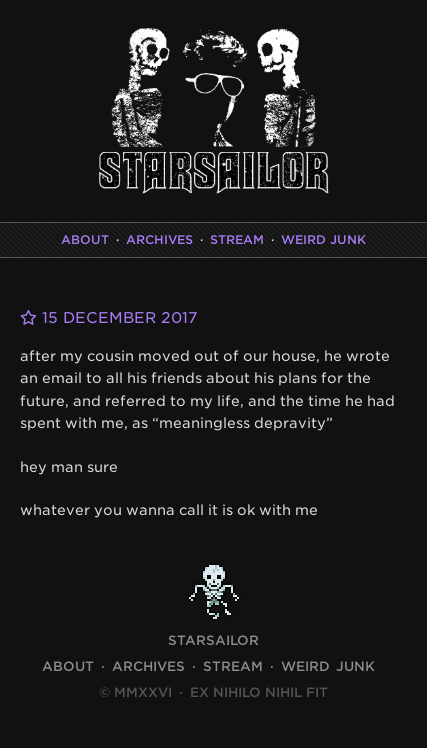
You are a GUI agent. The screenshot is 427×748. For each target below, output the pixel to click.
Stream (237, 239)
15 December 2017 (108, 318)
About (85, 239)
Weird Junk (323, 239)
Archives (159, 239)
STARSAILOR (213, 640)
